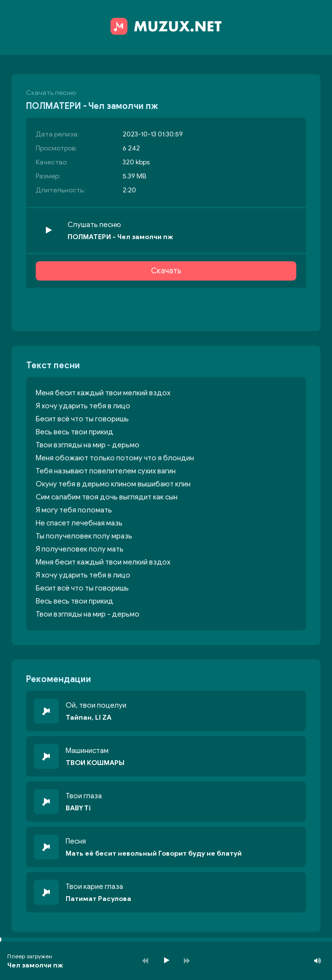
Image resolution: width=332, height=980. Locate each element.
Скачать (166, 271)
